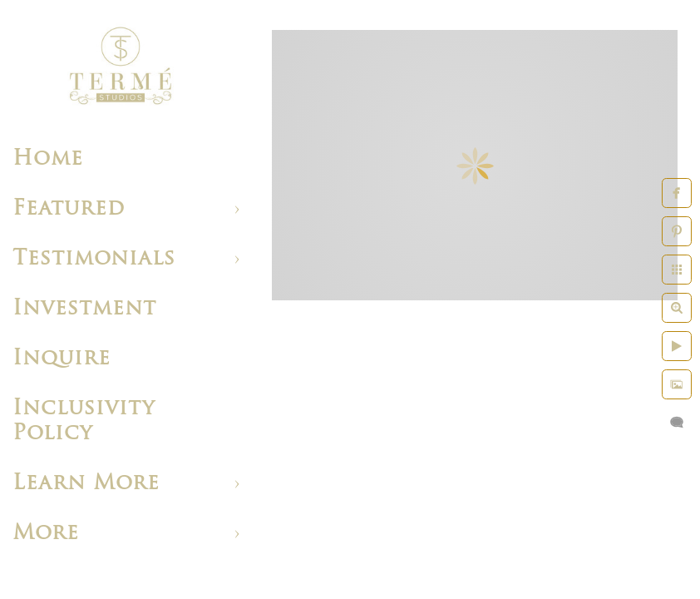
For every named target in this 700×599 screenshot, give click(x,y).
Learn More (86, 484)
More (46, 534)
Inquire (62, 359)
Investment (84, 309)
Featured (69, 209)
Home (48, 159)
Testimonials (94, 259)
